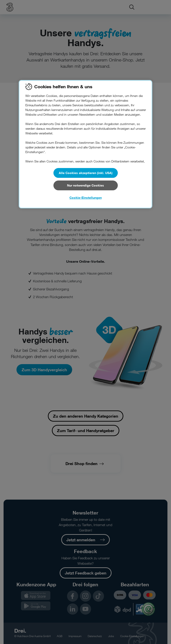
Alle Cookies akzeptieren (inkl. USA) (86, 173)
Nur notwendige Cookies (85, 185)
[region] (85, 144)
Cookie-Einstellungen (86, 198)
